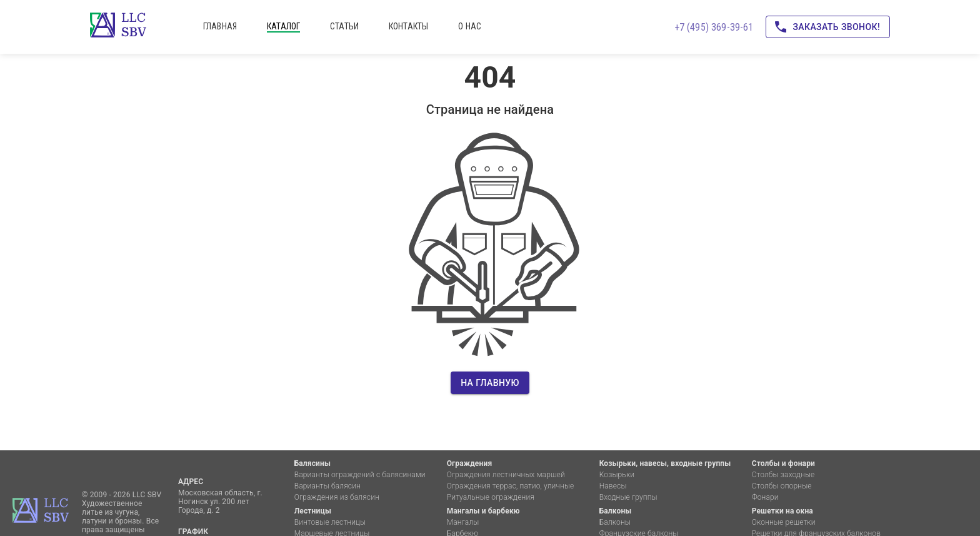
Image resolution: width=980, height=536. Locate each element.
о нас (470, 26)
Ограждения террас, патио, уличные (511, 486)
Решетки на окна (782, 511)
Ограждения (470, 463)
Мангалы (463, 522)
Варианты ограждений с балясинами (360, 475)
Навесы (613, 486)
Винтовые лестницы (330, 522)
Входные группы (628, 497)
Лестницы (313, 511)
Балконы (616, 511)
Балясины (312, 463)
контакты (408, 26)
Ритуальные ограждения (491, 497)
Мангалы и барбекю (483, 511)
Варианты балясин (327, 486)
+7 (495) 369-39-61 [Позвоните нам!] (714, 27)
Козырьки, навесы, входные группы (665, 463)
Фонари (765, 497)
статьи (344, 26)
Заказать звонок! (828, 27)
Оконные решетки (784, 522)
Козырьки (617, 475)
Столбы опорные (782, 486)
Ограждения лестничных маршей (506, 475)
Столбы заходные (783, 475)
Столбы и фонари (783, 463)
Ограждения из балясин (337, 497)
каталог (283, 26)
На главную (490, 383)
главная (220, 26)
